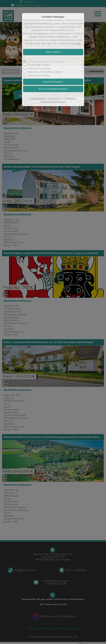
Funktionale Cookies (38, 65)
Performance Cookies (39, 69)
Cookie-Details (38, 98)
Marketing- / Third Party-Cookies (45, 72)
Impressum (70, 98)
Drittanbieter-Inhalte (39, 76)
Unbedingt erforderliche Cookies (45, 61)
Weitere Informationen (53, 102)
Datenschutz (54, 98)
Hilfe (78, 43)
